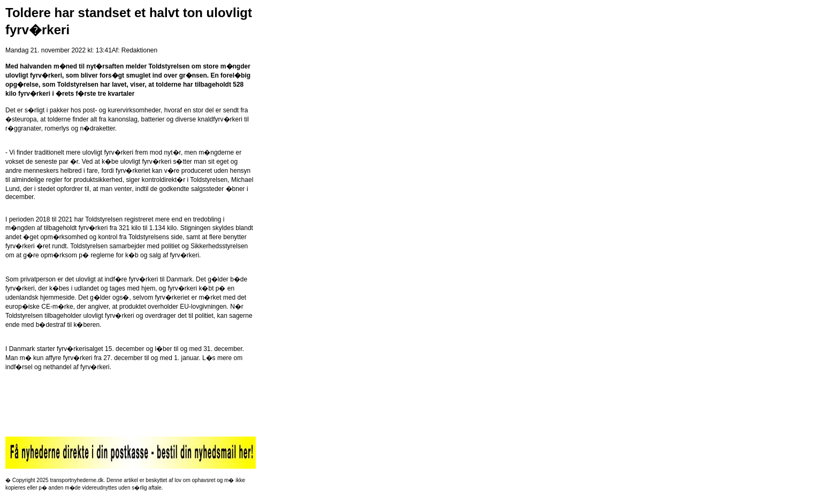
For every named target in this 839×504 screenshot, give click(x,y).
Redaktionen (139, 50)
